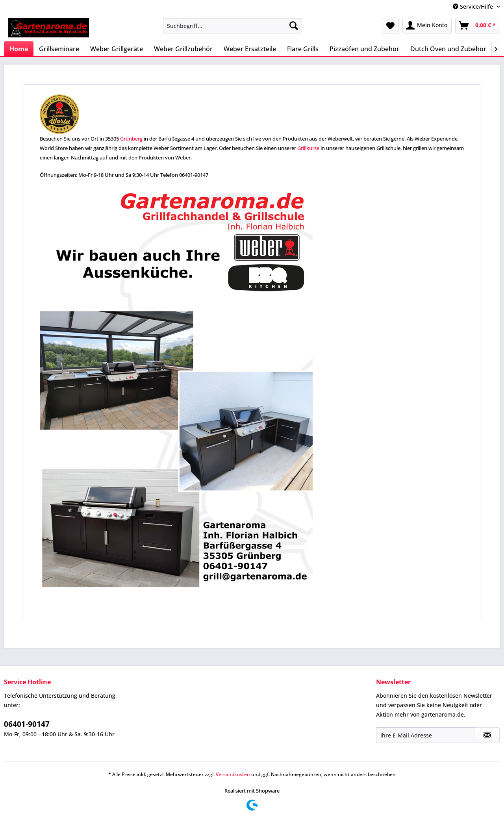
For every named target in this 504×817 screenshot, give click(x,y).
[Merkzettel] (390, 26)
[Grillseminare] (59, 49)
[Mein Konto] (427, 26)
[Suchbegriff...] (233, 26)
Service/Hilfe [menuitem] (474, 6)
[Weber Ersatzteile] (250, 49)
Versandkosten (233, 774)
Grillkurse (308, 148)
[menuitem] (233, 26)
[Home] (19, 49)
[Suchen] (294, 26)
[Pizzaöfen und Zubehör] (364, 49)
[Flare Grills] (303, 49)
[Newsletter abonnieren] (487, 735)
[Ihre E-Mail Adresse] (426, 735)
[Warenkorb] (478, 26)
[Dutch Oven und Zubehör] (448, 49)
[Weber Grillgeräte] (117, 49)
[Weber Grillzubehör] (183, 49)
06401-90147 (27, 724)
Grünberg (131, 139)
